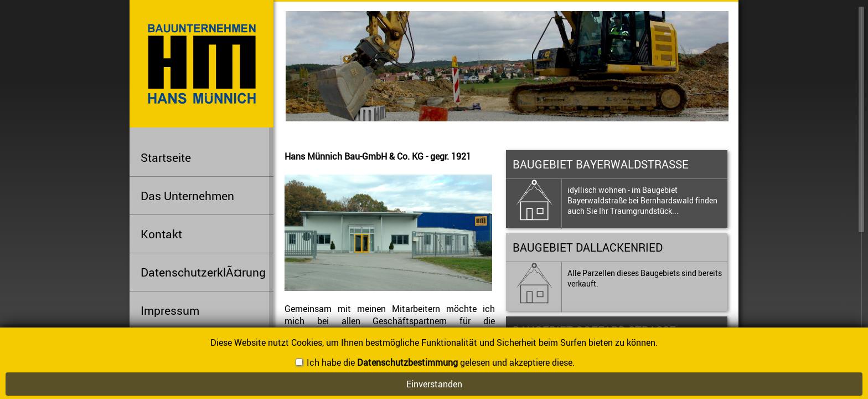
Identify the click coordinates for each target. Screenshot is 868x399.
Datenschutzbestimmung (407, 362)
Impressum (170, 310)
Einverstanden (434, 384)
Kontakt (161, 234)
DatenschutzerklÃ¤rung (203, 272)
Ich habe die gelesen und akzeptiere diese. (435, 363)
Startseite (166, 157)
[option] (518, 64)
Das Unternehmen (207, 194)
